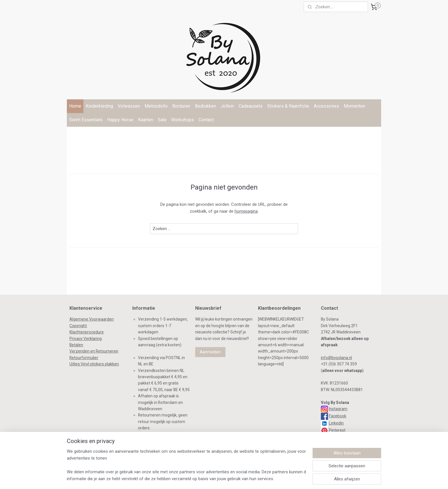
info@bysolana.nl (336, 358)
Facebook (338, 416)
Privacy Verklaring (86, 339)
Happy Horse (120, 120)
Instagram (338, 409)
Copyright (78, 326)
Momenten (354, 106)
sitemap (200, 479)
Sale (162, 120)
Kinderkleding (99, 106)
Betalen (76, 345)
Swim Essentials (86, 120)
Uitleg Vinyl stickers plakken (94, 364)
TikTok (334, 437)
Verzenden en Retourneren (94, 351)
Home (75, 106)
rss (211, 479)
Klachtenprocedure (87, 332)
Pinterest (337, 430)
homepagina (246, 211)
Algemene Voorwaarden (92, 319)
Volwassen (129, 106)
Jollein (227, 106)
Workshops (183, 120)
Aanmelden (210, 352)
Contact (206, 120)
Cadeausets (251, 106)
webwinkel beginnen (232, 479)
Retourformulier (84, 358)
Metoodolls (156, 106)
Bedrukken (205, 106)
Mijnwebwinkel (280, 479)
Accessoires (326, 106)
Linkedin (336, 423)
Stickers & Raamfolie (288, 106)
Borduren (181, 106)
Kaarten (146, 120)
